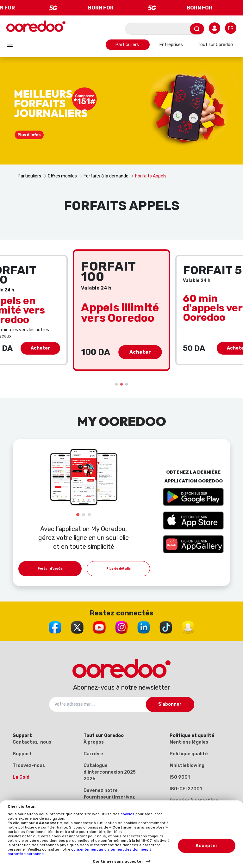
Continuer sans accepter (118, 861)
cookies (128, 814)
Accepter (207, 846)
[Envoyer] (197, 29)
